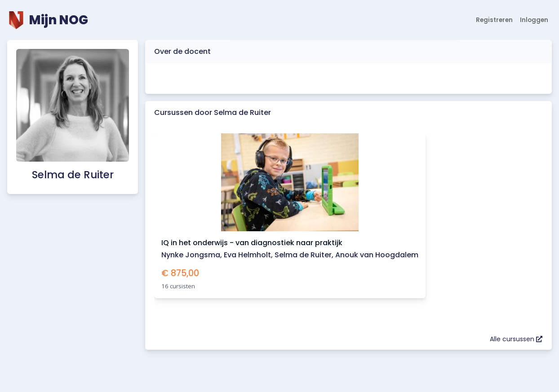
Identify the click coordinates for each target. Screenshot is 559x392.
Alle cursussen (516, 339)
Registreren (494, 20)
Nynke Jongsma (191, 255)
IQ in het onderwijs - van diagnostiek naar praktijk (252, 243)
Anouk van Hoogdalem (377, 255)
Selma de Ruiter (303, 255)
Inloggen (534, 20)
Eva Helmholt (247, 255)
